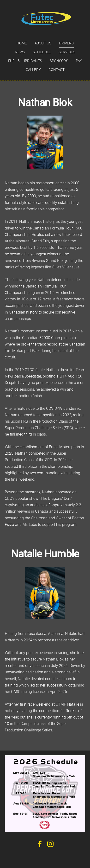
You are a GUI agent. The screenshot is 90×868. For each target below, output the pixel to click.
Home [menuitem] (22, 43)
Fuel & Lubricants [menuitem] (25, 61)
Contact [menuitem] (57, 70)
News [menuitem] (20, 52)
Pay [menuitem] (79, 61)
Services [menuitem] (67, 52)
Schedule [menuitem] (42, 52)
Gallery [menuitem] (33, 70)
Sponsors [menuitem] (59, 61)
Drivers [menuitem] (66, 43)
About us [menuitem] (43, 43)
